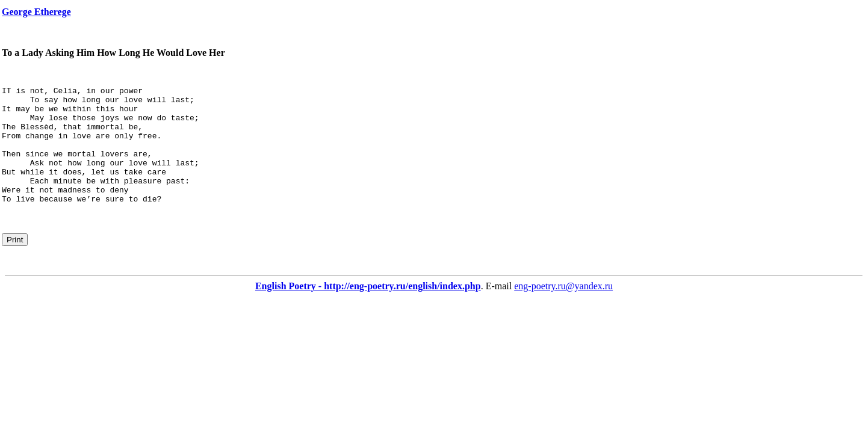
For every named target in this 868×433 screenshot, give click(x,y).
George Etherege (36, 12)
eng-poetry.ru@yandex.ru (563, 309)
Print (15, 263)
